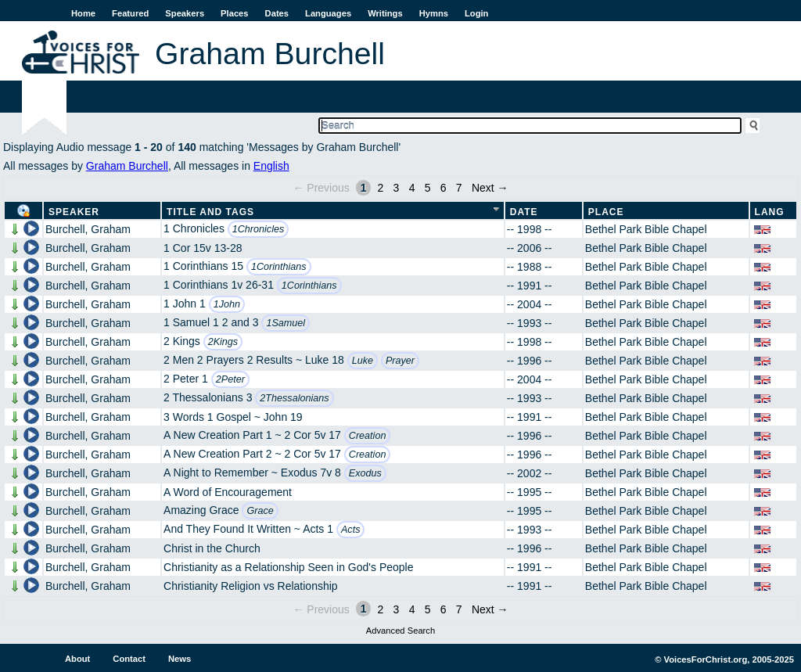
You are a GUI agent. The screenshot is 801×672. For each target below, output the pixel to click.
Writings (385, 13)
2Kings (223, 342)
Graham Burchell (127, 166)
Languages (328, 13)
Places (234, 13)
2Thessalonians (294, 398)
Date (524, 212)
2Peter (230, 379)
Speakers (185, 13)
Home (83, 13)
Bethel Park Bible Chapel (646, 229)
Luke (363, 361)
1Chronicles (259, 229)
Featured (130, 13)
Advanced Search (400, 631)
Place (606, 212)
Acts (351, 530)
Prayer (400, 361)
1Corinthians (279, 267)
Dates (277, 13)
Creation (368, 436)
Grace (260, 511)
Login (476, 13)
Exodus (365, 473)
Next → (490, 188)
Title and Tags (210, 212)
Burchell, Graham (88, 229)
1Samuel (286, 323)
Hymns (434, 13)
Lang (770, 212)
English (271, 166)
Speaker (74, 212)
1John (227, 304)
